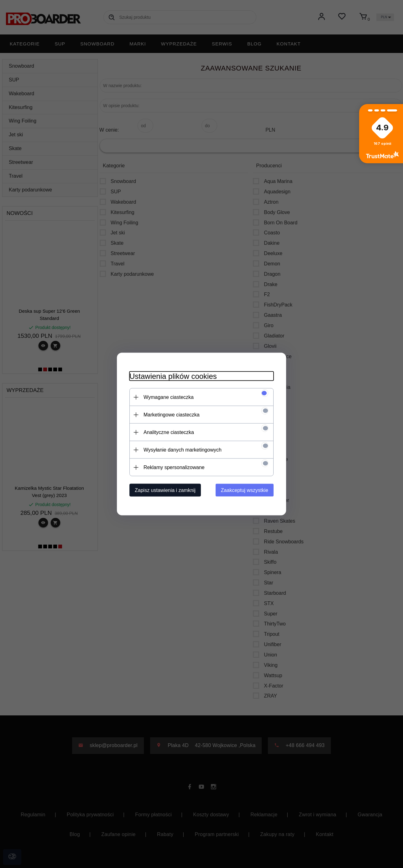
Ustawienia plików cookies (173, 376)
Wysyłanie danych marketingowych (183, 450)
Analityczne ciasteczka (169, 432)
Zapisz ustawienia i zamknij (165, 490)
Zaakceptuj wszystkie (245, 490)
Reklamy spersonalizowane (174, 467)
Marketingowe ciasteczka (172, 415)
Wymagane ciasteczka (169, 397)
